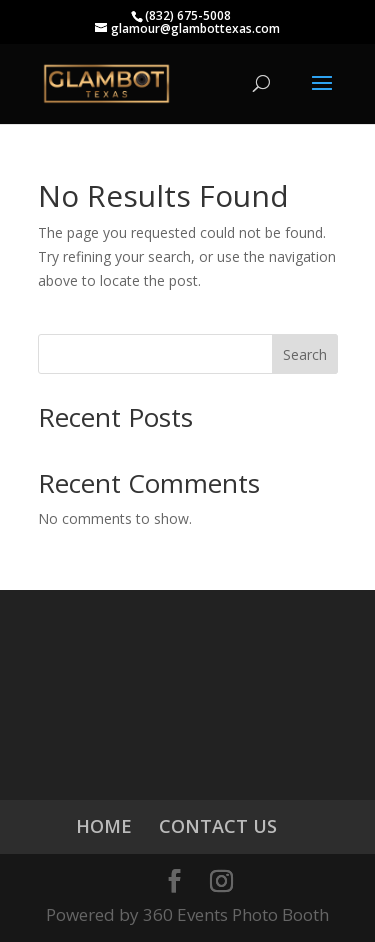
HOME (104, 826)
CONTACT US (218, 826)
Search (305, 354)
